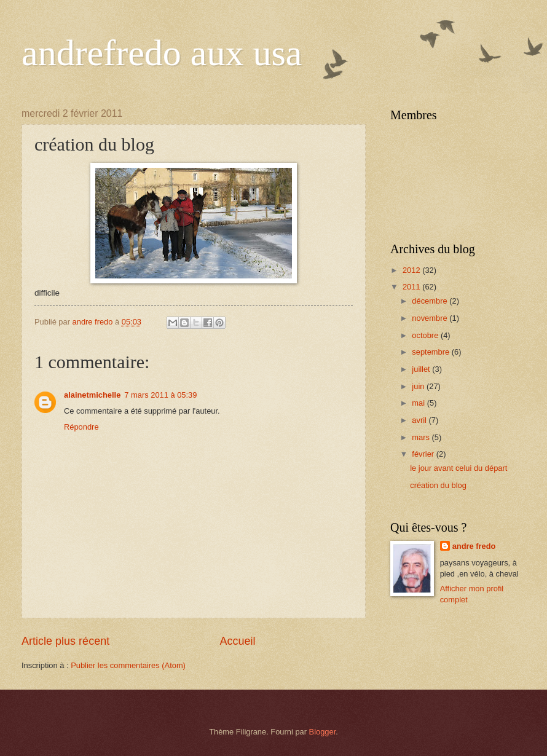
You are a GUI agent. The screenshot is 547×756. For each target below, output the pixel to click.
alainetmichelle (92, 395)
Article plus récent (65, 641)
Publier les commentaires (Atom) (128, 665)
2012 (412, 270)
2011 (412, 287)
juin (419, 386)
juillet (422, 369)
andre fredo (474, 546)
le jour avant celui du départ (458, 468)
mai (419, 403)
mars (422, 437)
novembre (431, 318)
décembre (431, 301)
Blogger (323, 732)
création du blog (438, 485)
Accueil (238, 641)
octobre (426, 335)
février (424, 454)
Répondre (81, 427)
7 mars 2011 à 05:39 (160, 395)
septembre (431, 352)
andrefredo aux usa (162, 53)
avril (420, 420)
